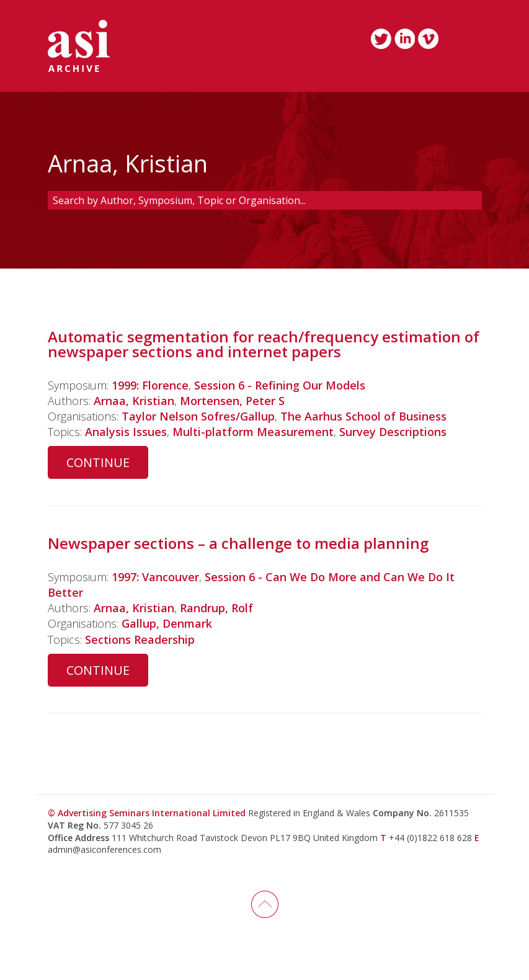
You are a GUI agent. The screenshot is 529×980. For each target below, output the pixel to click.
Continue (98, 462)
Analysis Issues (126, 432)
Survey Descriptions (393, 432)
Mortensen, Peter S (232, 401)
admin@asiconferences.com (104, 849)
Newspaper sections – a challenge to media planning (238, 543)
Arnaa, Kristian (134, 401)
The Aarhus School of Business (363, 416)
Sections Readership (140, 639)
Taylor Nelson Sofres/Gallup (198, 416)
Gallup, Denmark (167, 623)
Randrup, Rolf (216, 608)
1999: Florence (150, 385)
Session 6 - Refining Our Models (280, 385)
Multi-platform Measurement (253, 432)
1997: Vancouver (155, 577)
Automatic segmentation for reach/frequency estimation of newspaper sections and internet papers (264, 344)
